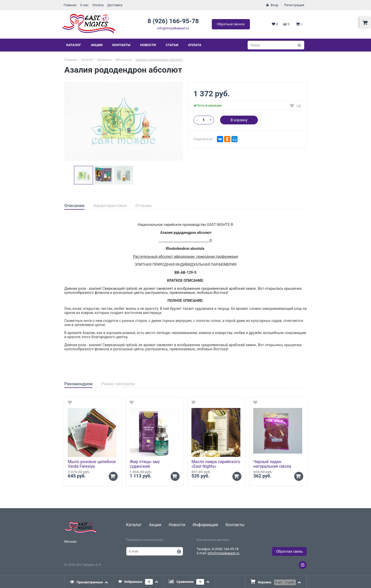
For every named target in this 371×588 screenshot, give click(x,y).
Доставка (115, 5)
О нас (84, 5)
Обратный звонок (231, 24)
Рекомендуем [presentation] (79, 384)
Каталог (74, 45)
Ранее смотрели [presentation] (118, 384)
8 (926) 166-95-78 (173, 21)
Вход (274, 5)
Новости (148, 45)
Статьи (172, 45)
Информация (205, 525)
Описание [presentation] (74, 206)
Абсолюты (123, 60)
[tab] (74, 206)
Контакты (121, 45)
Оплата (98, 5)
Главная (70, 5)
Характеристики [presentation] (110, 206)
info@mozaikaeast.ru (173, 28)
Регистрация (294, 5)
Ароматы (104, 60)
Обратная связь (289, 551)
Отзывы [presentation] (144, 206)
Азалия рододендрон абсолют (159, 60)
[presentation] (89, 582)
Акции (97, 45)
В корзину (239, 120)
